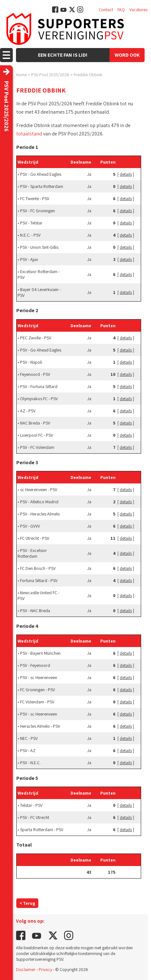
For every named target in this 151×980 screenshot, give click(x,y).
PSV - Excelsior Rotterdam (32, 553)
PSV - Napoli (31, 362)
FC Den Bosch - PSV (38, 568)
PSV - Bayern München (40, 653)
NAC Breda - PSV (35, 423)
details (126, 174)
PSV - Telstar (31, 223)
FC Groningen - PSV (38, 690)
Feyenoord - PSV (35, 374)
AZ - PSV (28, 411)
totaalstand (29, 134)
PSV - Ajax (29, 259)
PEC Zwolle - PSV (36, 338)
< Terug (27, 903)
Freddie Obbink (88, 75)
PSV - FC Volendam (37, 447)
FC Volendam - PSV (37, 702)
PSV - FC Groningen (38, 211)
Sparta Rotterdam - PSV (42, 830)
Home (21, 75)
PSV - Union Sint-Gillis (39, 247)
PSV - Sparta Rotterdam (42, 186)
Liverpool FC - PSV (37, 435)
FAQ (121, 10)
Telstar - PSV (31, 805)
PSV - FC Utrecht (35, 817)
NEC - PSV (29, 738)
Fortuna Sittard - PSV (39, 580)
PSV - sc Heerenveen (39, 677)
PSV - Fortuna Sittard (39, 386)
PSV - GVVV (30, 526)
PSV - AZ (28, 750)
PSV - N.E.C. (30, 763)
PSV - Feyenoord (35, 665)
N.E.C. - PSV (30, 235)
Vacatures (138, 10)
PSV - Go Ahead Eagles (41, 174)
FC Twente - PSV (35, 198)
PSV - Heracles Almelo (40, 514)
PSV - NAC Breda (35, 611)
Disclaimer (26, 969)
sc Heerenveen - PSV (39, 490)
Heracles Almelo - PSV (40, 726)
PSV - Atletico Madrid (39, 502)
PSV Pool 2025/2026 (50, 75)
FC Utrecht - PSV (35, 538)
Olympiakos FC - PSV (39, 399)
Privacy (45, 969)
